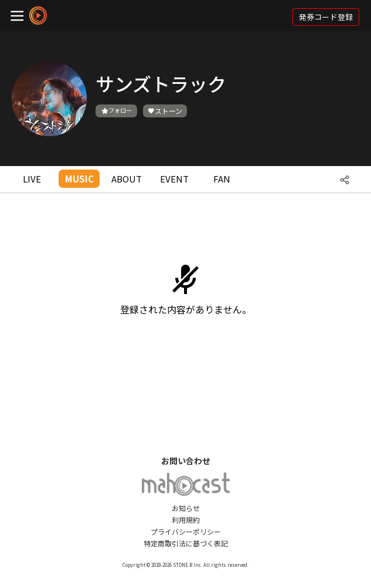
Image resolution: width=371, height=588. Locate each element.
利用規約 (186, 520)
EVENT (174, 179)
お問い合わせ (186, 461)
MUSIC (79, 179)
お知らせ (186, 508)
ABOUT (127, 179)
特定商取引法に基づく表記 (186, 543)
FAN (222, 179)
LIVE (32, 179)
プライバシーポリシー (186, 531)
